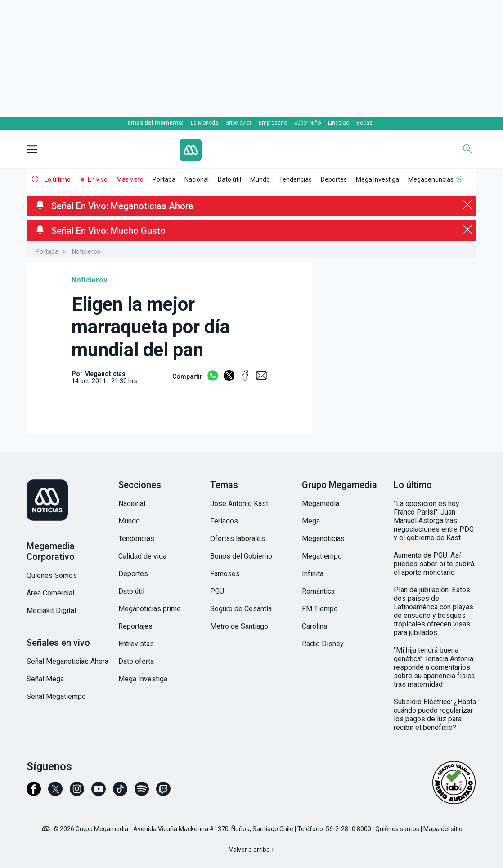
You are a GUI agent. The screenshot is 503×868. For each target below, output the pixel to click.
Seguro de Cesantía (241, 609)
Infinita (313, 574)
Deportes (334, 179)
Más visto (130, 179)
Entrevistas (136, 644)
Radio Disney (323, 644)
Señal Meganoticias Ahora (67, 661)
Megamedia (321, 503)
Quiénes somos (397, 829)
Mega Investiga (377, 179)
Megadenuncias (431, 179)
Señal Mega (45, 679)
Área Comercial (50, 593)
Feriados (224, 521)
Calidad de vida (142, 556)
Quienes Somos (52, 575)
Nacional (197, 179)
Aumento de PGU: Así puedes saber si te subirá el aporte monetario (434, 564)
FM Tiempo (320, 609)
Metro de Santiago (239, 626)
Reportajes (135, 626)
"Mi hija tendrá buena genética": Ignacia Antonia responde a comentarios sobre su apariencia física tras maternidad (434, 667)
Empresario (273, 123)
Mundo (260, 179)
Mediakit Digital (51, 611)
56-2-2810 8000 (348, 829)
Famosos (225, 574)
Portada (164, 179)
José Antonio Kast (239, 503)
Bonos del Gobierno (241, 556)
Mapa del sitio (443, 829)
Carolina (314, 626)
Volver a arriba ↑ (252, 850)
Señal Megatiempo (56, 696)
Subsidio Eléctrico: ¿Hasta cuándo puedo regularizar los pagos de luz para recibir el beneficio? (435, 715)
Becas (364, 123)
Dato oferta (136, 661)
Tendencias (295, 179)
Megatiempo (322, 556)
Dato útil (229, 179)
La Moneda (204, 123)
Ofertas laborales (238, 539)
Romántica (318, 591)
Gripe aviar (238, 123)
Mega (311, 521)
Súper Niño (308, 123)
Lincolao (339, 123)
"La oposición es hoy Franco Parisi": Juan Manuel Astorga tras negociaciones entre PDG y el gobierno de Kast (434, 521)
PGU (217, 591)
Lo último (58, 179)
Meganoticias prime (150, 609)
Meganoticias (323, 539)
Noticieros (86, 251)
